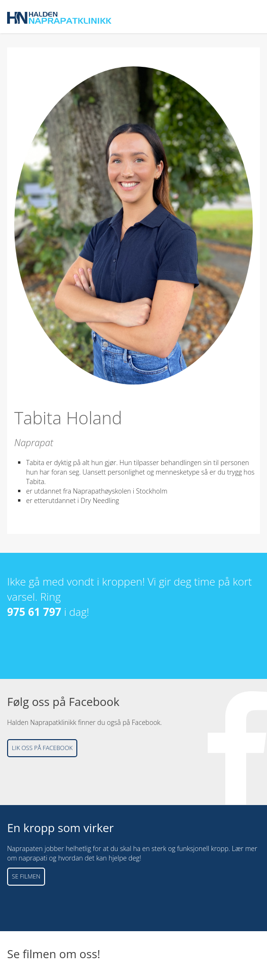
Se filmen (26, 876)
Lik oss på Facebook (42, 748)
